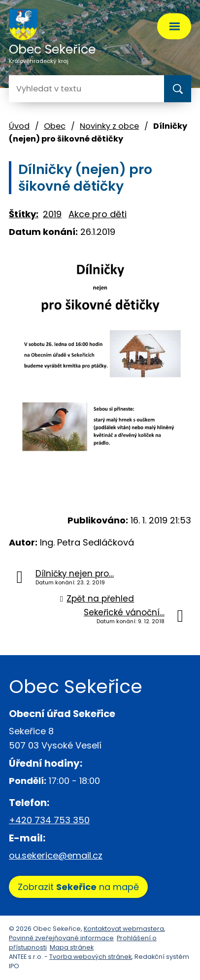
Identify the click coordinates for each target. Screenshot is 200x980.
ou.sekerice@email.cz (56, 855)
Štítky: (24, 214)
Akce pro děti (98, 214)
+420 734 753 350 (49, 820)
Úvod (19, 126)
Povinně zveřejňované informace (61, 938)
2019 (52, 214)
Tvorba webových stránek (90, 957)
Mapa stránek (72, 947)
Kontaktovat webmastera (124, 929)
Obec (55, 126)
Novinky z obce (109, 126)
